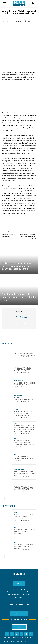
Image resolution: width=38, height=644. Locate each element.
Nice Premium (21, 317)
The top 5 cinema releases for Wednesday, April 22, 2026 (24, 354)
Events (16, 512)
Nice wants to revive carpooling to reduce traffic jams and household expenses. (24, 443)
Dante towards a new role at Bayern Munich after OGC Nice (24, 473)
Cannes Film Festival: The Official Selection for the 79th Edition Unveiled (23, 414)
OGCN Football (19, 381)
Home (4, 21)
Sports (16, 423)
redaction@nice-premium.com (19, 594)
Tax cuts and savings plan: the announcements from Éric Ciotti (24, 458)
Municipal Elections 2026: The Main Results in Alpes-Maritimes (25, 531)
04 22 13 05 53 (19, 597)
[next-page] (7, 498)
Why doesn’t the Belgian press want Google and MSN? (28, 236)
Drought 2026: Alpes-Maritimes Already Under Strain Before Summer (23, 488)
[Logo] (19, 3)
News (8, 21)
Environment (18, 396)
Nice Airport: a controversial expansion (23, 399)
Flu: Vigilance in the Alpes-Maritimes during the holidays (23, 546)
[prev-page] (3, 498)
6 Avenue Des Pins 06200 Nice (19, 592)
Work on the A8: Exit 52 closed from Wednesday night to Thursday (23, 369)
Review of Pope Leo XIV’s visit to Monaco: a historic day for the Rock (24, 517)
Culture (16, 351)
